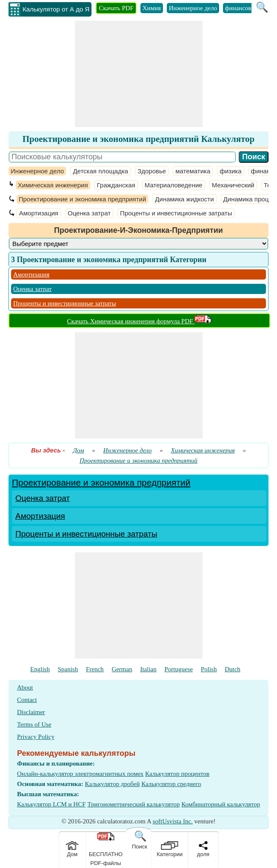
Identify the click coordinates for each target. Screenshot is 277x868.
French (95, 669)
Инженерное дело (193, 8)
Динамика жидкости (184, 199)
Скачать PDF (116, 8)
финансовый (242, 8)
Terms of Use (34, 724)
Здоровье (152, 171)
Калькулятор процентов (177, 774)
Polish (209, 669)
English (40, 669)
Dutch (233, 669)
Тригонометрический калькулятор (133, 804)
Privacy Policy (36, 737)
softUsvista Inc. (173, 821)
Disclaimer (31, 712)
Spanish (68, 669)
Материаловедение (174, 185)
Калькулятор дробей (112, 784)
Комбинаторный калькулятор (221, 804)
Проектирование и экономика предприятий (83, 199)
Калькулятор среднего (171, 784)
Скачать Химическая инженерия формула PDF (140, 321)
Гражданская (116, 185)
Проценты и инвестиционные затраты (176, 213)
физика (230, 171)
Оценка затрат (89, 213)
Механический (233, 185)
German (122, 669)
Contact (27, 700)
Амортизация (39, 213)
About (25, 687)
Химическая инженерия (53, 185)
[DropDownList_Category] (138, 244)
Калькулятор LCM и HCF (51, 804)
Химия (152, 8)
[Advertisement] (139, 74)
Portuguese (179, 669)
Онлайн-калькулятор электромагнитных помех (80, 774)
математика (193, 171)
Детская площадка (100, 171)
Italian (148, 669)
